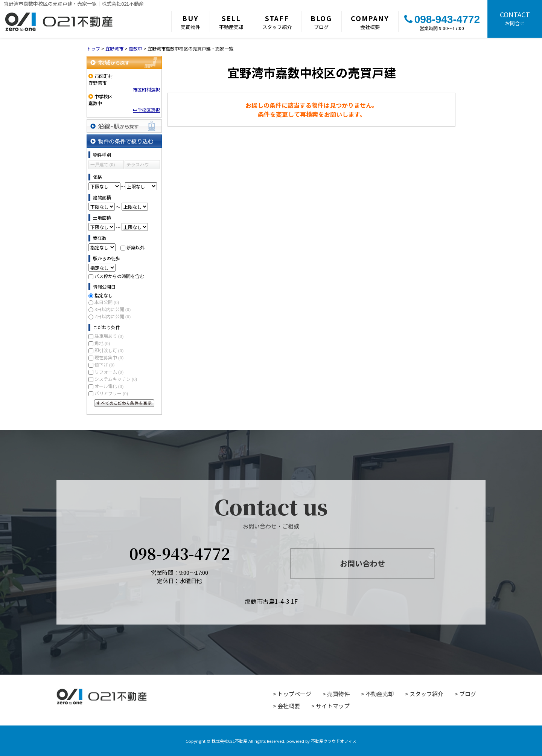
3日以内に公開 (113, 309)
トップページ (294, 694)
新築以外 (135, 247)
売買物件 (190, 22)
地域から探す (124, 62)
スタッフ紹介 (277, 22)
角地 (102, 343)
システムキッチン (116, 379)
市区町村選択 (146, 89)
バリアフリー (111, 393)
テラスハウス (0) (138, 166)
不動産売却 (231, 22)
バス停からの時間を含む (119, 276)
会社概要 (370, 22)
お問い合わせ (362, 563)
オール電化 (109, 386)
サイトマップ (333, 706)
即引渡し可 (109, 350)
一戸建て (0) (103, 165)
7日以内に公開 (113, 316)
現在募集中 (109, 357)
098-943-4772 (442, 19)
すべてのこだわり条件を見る (124, 403)
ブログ (321, 22)
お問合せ (515, 18)
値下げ (104, 364)
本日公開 (107, 302)
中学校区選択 (146, 110)
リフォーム (109, 372)
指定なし (104, 295)
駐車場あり (109, 336)
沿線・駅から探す (124, 126)
